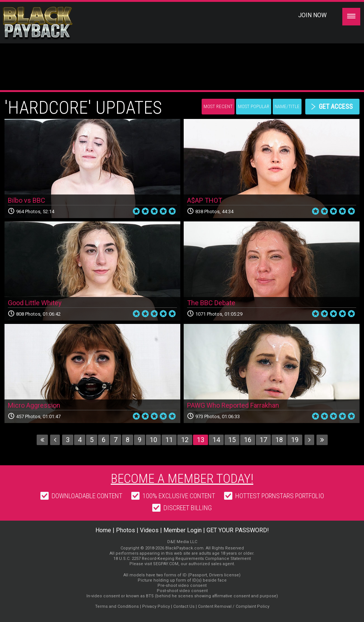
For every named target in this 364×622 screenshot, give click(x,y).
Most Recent (218, 106)
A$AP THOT (205, 200)
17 (263, 440)
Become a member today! (182, 478)
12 (185, 440)
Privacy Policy (156, 606)
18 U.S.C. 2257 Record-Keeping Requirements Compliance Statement (182, 559)
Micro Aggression (34, 405)
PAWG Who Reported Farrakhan (233, 405)
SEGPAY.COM (166, 564)
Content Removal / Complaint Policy (234, 606)
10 (153, 440)
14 (216, 440)
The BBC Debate (211, 303)
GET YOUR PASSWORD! (238, 530)
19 (295, 440)
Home (103, 530)
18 (279, 440)
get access (336, 106)
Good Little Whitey (35, 303)
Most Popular (254, 106)
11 (169, 440)
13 (201, 440)
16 (248, 440)
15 (232, 440)
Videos (149, 530)
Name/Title (287, 106)
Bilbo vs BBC (27, 200)
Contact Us (184, 606)
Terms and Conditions (117, 606)
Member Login (183, 530)
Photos (126, 530)
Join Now (312, 15)
